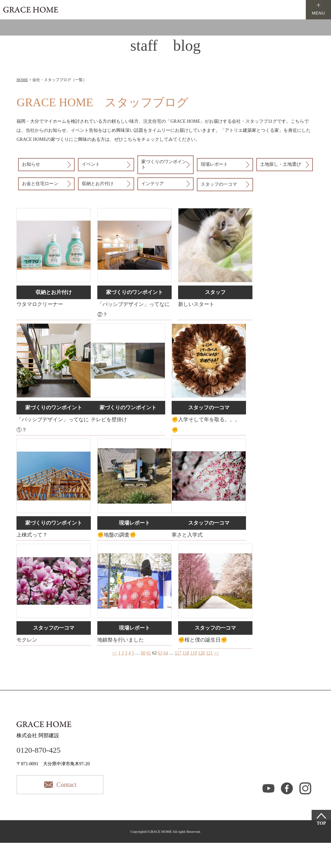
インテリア (153, 184)
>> (217, 653)
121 (209, 653)
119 (194, 653)
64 (166, 653)
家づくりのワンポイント (164, 164)
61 (149, 653)
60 (143, 653)
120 (202, 653)
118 (186, 653)
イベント (91, 164)
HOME (22, 80)
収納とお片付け (98, 184)
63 (160, 653)
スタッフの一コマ (219, 184)
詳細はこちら (54, 264)
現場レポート (214, 164)
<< (114, 653)
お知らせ (31, 164)
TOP (321, 823)
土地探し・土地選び (281, 164)
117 (178, 653)
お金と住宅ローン (40, 184)
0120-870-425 (38, 750)
